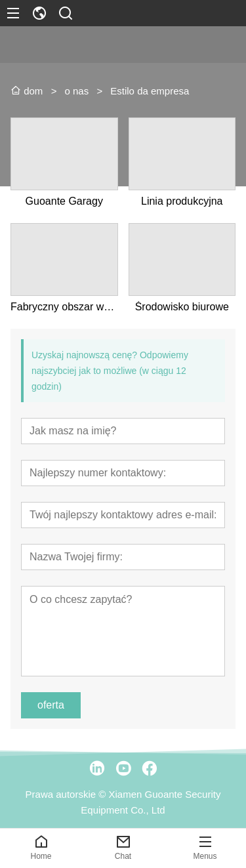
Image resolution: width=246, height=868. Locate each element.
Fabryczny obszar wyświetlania (64, 307)
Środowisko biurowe (182, 307)
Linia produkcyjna (182, 201)
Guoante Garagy (64, 201)
